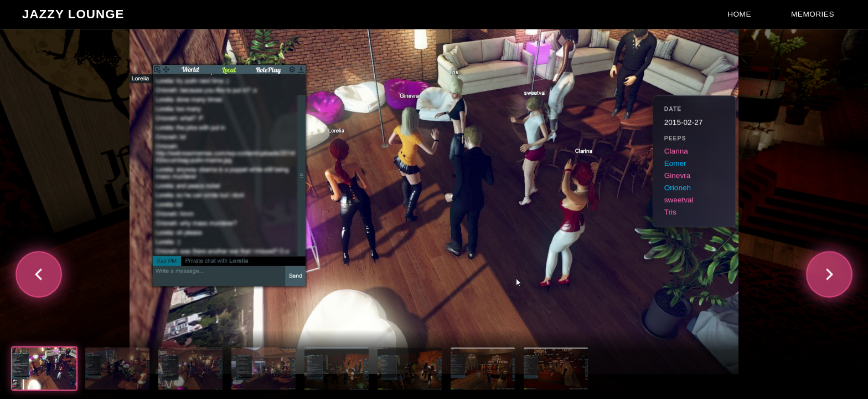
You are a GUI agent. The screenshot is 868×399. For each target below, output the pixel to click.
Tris (670, 213)
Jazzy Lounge (73, 14)
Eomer (675, 164)
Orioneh (678, 188)
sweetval (679, 200)
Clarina (676, 152)
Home (739, 14)
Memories (813, 14)
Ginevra (678, 176)
